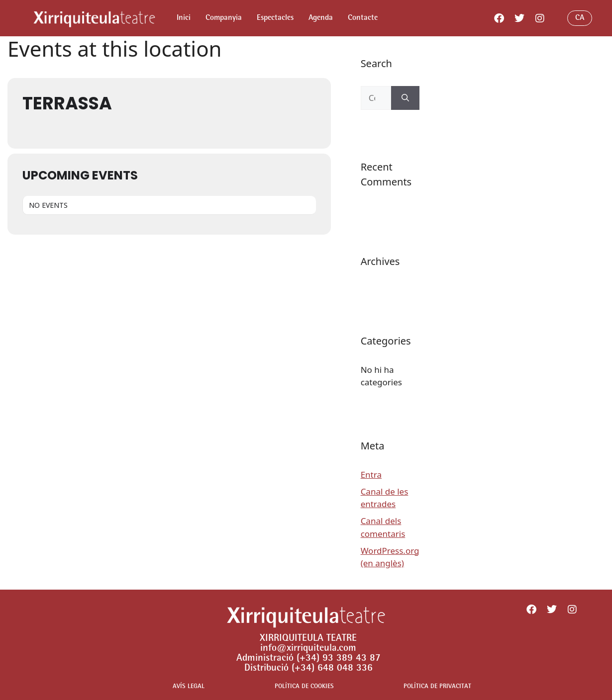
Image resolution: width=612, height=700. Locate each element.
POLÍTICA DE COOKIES (304, 687)
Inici (184, 18)
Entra (371, 475)
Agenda (321, 18)
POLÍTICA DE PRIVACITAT (437, 687)
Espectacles (275, 18)
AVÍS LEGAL (189, 687)
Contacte (363, 18)
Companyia (224, 18)
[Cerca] (405, 98)
